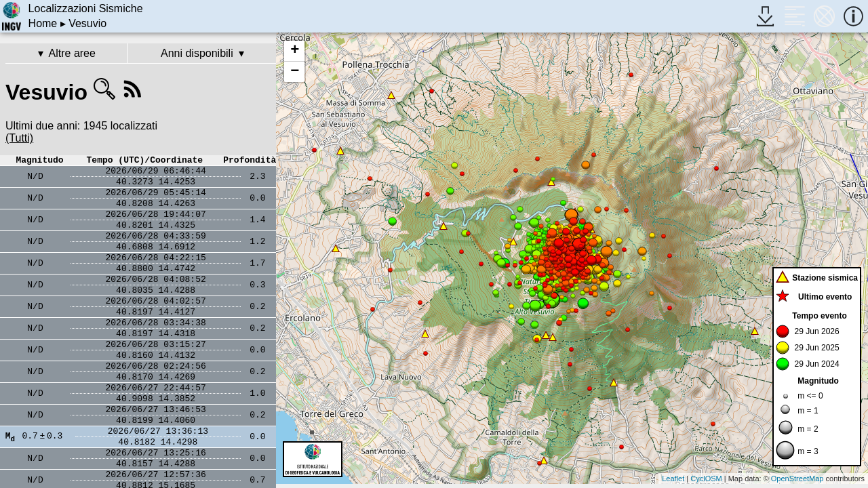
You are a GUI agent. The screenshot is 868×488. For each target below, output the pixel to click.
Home (43, 23)
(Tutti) (19, 138)
